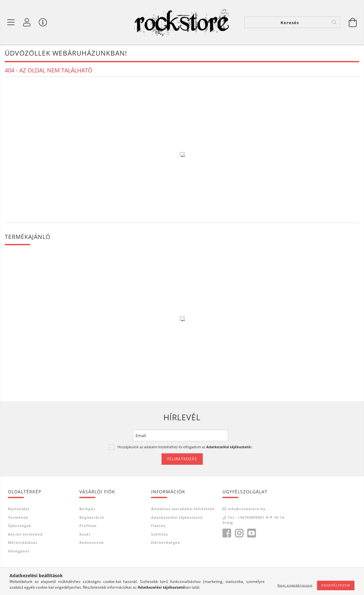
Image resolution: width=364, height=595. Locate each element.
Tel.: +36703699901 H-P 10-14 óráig (253, 520)
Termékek (18, 517)
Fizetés (158, 526)
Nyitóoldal (19, 509)
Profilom (88, 526)
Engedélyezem (336, 585)
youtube (251, 533)
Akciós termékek (25, 534)
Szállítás (159, 534)
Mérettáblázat (23, 542)
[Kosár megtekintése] (353, 22)
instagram (239, 533)
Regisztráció (92, 517)
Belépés (87, 509)
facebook (227, 533)
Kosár (85, 534)
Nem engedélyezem (295, 585)
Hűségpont (19, 551)
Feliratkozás (182, 459)
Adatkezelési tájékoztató (177, 517)
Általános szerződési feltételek (183, 509)
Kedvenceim (92, 542)
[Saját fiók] (27, 22)
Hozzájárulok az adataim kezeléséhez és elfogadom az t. (185, 447)
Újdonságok (20, 526)
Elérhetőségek (166, 542)
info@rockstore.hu (247, 509)
